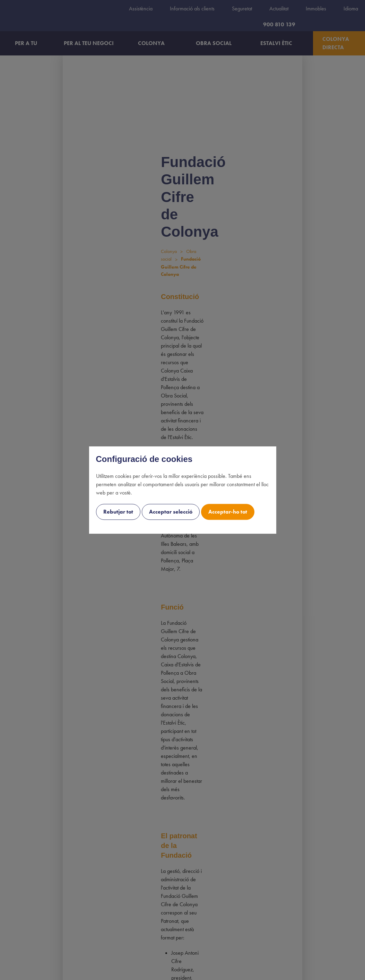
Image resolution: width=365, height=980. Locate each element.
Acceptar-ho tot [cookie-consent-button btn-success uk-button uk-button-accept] (228, 512)
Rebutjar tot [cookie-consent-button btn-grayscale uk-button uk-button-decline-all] (118, 512)
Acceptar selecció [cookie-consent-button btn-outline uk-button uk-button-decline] (171, 512)
